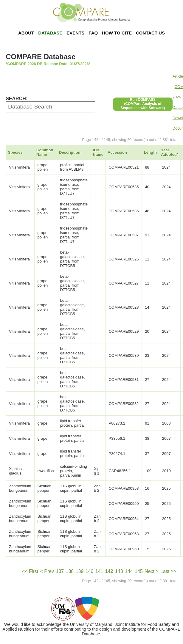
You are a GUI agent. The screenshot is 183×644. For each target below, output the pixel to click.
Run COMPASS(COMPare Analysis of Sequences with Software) (143, 104)
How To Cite (117, 33)
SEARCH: (17, 99)
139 (80, 571)
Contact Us (150, 33)
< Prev (47, 571)
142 (109, 571)
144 (129, 571)
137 (60, 571)
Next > (152, 571)
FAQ (93, 33)
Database (50, 33)
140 (90, 571)
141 (99, 571)
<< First (30, 571)
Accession (117, 152)
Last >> (168, 571)
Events (75, 33)
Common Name (45, 152)
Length (150, 152)
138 (70, 571)
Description (70, 152)
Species (15, 152)
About (26, 33)
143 (119, 571)
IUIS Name (98, 152)
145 (139, 571)
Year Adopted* (170, 152)
